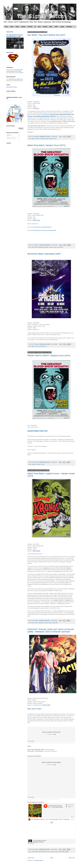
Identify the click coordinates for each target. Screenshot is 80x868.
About (12, 27)
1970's (33, 247)
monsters (51, 247)
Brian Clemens (36, 551)
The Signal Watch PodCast (33, 743)
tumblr (56, 27)
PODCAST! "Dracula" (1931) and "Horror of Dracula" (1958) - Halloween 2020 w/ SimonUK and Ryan (51, 630)
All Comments (11, 138)
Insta (39, 27)
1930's (33, 852)
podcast (67, 852)
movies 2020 (52, 139)
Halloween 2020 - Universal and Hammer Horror (49, 799)
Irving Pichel (36, 108)
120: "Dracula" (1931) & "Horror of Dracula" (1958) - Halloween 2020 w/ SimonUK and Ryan (58, 743)
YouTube (30, 27)
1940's (33, 139)
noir (56, 139)
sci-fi (46, 346)
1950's (36, 852)
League (62, 27)
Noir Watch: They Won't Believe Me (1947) (46, 35)
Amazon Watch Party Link (38, 431)
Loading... (9, 93)
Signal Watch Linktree (12, 87)
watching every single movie (16, 79)
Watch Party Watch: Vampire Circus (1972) (46, 145)
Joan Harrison (46, 115)
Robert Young (36, 220)
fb (35, 27)
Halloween (41, 247)
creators (37, 139)
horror (49, 852)
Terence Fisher (46, 705)
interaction (46, 247)
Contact (23, 27)
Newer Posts (31, 858)
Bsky (51, 27)
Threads (45, 27)
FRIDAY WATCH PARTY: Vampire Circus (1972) (49, 356)
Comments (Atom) (38, 860)
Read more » (31, 132)
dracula (37, 247)
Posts (9, 135)
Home (6, 27)
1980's (33, 346)
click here (21, 73)
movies (47, 139)
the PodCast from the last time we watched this (44, 230)
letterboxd (69, 27)
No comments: (55, 136)
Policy (17, 27)
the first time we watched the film (43, 227)
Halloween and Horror (43, 845)
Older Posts (72, 858)
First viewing (42, 139)
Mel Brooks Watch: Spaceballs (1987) (44, 254)
